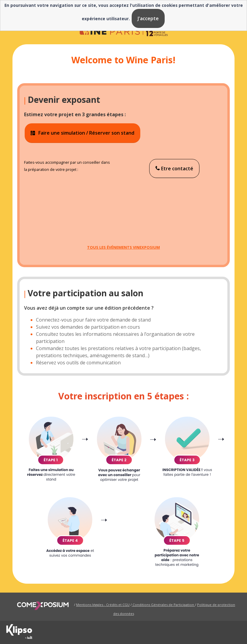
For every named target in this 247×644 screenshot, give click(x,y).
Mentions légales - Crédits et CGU (103, 605)
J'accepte (148, 18)
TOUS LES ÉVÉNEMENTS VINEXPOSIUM (124, 247)
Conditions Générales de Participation (163, 605)
